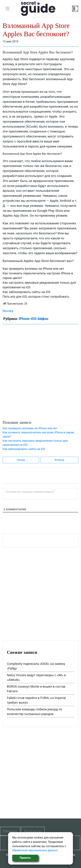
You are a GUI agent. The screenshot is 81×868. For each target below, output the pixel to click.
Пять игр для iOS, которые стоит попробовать (36, 297)
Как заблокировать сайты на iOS (26, 292)
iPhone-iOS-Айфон (33, 319)
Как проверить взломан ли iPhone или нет (33, 269)
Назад (21, 460)
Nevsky (8, 311)
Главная (10, 831)
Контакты (33, 831)
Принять (25, 858)
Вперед (60, 460)
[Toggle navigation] (8, 9)
